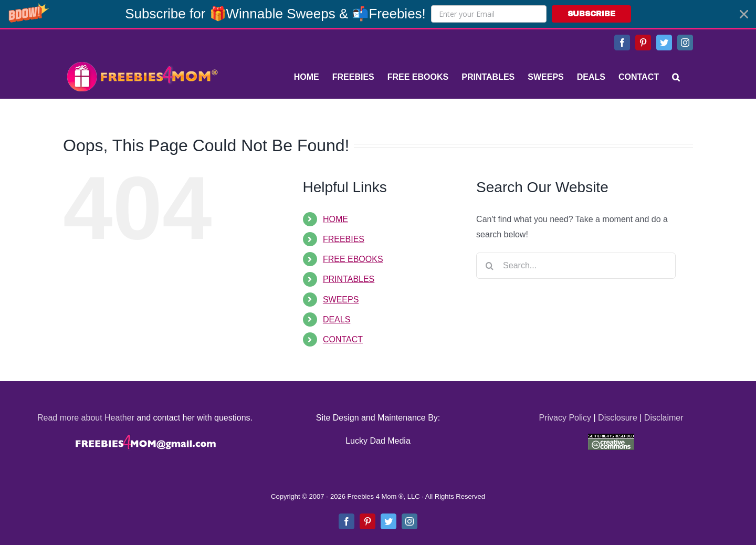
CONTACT (343, 339)
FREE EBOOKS (353, 259)
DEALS (337, 319)
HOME (335, 219)
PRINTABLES (349, 279)
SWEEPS (341, 300)
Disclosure (618, 418)
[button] (378, 14)
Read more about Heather (86, 418)
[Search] (676, 77)
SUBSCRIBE (591, 14)
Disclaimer (664, 418)
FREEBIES (344, 239)
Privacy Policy (565, 418)
